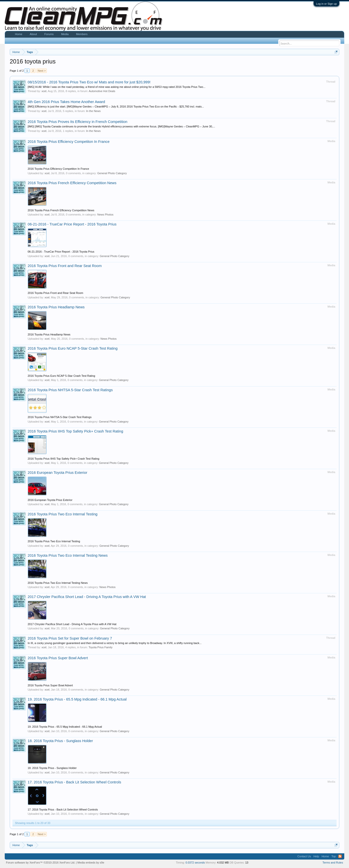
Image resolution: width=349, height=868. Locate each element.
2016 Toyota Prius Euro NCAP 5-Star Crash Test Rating (73, 348)
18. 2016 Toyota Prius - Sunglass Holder (60, 741)
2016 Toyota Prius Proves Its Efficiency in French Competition (77, 122)
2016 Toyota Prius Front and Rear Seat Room (65, 266)
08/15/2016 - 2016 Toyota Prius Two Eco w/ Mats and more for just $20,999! (89, 82)
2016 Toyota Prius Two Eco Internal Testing (63, 514)
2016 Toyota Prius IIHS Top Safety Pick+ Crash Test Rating (75, 431)
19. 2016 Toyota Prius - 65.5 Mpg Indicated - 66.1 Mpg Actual (77, 699)
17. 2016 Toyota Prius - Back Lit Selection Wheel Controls (74, 782)
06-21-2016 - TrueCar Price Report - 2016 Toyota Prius (72, 224)
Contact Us (304, 856)
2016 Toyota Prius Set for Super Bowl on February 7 (70, 638)
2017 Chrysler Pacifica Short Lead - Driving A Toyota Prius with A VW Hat (87, 597)
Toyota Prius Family (100, 647)
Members (82, 34)
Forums (49, 34)
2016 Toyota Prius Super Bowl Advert (58, 658)
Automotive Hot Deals (102, 91)
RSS (340, 856)
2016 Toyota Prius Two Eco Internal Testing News (68, 555)
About (33, 34)
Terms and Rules (333, 863)
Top (334, 856)
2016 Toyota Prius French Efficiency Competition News (72, 183)
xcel (44, 91)
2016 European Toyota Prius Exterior (57, 473)
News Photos (105, 215)
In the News (93, 111)
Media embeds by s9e (91, 863)
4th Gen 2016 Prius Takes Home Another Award (66, 102)
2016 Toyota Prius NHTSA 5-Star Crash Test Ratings (70, 390)
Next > (42, 71)
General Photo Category (112, 173)
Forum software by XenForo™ (41, 863)
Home (19, 34)
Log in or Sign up (326, 4)
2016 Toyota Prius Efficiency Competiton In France (69, 142)
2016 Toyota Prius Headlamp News (56, 307)
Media (65, 34)
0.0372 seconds (195, 863)
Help (316, 856)
